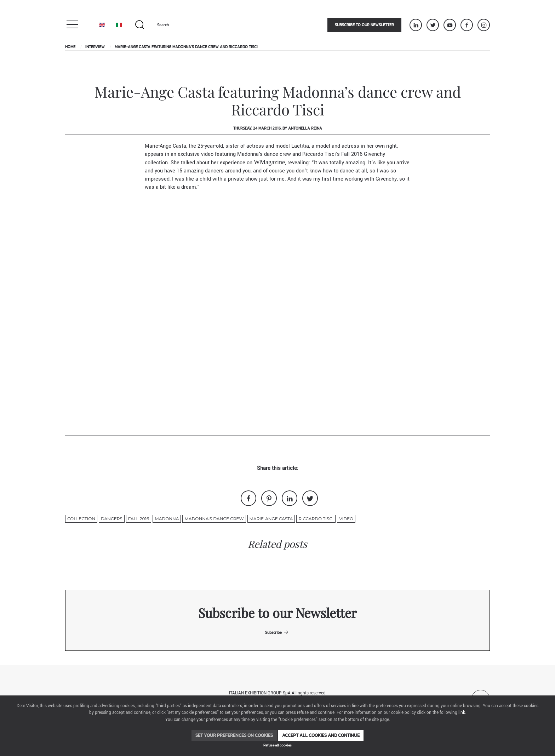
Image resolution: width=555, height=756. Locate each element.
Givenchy (374, 154)
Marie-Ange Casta (271, 519)
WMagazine (269, 162)
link (462, 713)
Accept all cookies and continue (321, 735)
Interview (95, 47)
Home (70, 47)
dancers (112, 519)
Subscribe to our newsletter (364, 25)
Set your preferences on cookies (234, 735)
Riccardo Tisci (316, 519)
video (346, 519)
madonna (167, 519)
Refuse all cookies (277, 745)
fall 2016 (139, 519)
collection (81, 519)
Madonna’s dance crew (214, 519)
